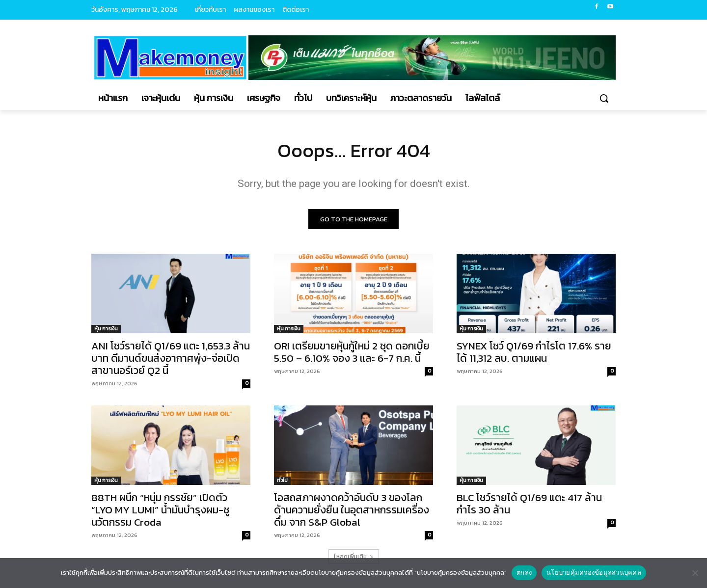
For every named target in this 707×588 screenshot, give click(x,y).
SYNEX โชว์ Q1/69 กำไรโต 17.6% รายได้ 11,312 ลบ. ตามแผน (534, 352)
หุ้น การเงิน (106, 329)
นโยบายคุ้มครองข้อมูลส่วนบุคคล (594, 573)
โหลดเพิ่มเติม (354, 557)
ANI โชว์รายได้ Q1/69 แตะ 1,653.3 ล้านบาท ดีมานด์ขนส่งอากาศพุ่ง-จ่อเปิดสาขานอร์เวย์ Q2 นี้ (171, 359)
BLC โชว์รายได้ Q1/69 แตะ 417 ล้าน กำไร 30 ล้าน (529, 504)
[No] (695, 573)
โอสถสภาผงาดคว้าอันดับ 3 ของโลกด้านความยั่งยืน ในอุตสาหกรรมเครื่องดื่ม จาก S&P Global (352, 510)
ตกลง (524, 573)
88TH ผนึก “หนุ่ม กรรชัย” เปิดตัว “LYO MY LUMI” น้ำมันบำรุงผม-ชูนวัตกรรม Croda (160, 510)
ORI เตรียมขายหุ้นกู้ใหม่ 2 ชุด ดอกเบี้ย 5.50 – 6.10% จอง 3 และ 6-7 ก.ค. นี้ (352, 352)
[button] (604, 98)
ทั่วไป (282, 481)
